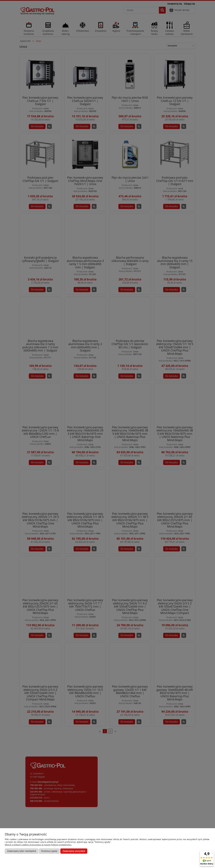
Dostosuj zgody (49, 851)
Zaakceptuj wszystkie (74, 851)
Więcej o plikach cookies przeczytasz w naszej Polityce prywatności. (38, 845)
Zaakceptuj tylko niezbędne (22, 851)
